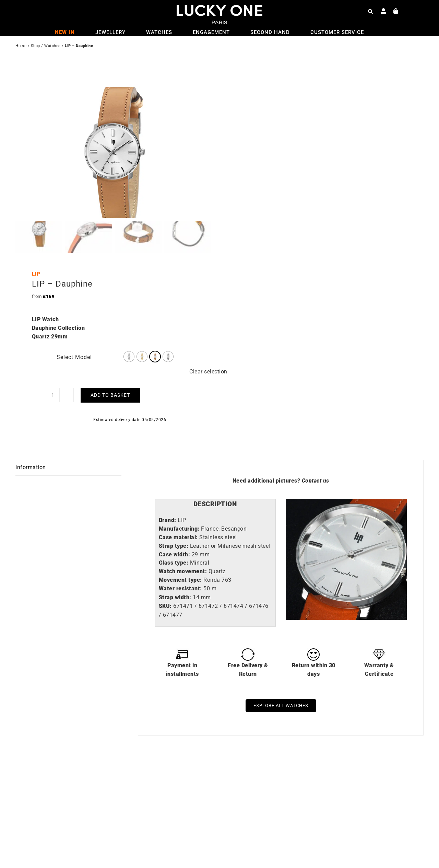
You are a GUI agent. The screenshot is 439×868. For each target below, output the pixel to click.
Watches (52, 47)
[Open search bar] (370, 11)
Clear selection (208, 349)
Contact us (316, 458)
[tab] (215, 482)
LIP (36, 252)
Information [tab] (31, 445)
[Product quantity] (53, 373)
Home (21, 47)
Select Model (74, 335)
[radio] (129, 334)
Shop (35, 47)
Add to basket (110, 373)
